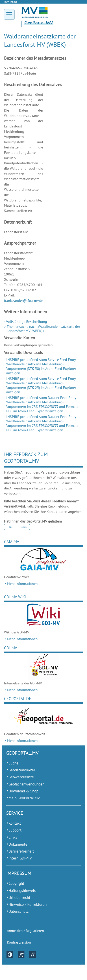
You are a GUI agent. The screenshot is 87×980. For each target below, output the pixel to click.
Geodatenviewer (22, 770)
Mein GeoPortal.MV (24, 798)
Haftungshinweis (22, 891)
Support (15, 830)
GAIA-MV (12, 542)
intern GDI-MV (20, 858)
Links (13, 837)
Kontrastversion (19, 942)
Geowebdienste (21, 777)
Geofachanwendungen (26, 784)
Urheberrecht (19, 897)
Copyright (16, 883)
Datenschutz (19, 911)
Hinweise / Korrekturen (28, 904)
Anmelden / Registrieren (25, 931)
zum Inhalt (11, 2)
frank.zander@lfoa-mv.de (24, 301)
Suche (13, 763)
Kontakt (15, 823)
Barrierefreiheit (21, 851)
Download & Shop (23, 791)
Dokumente (18, 844)
